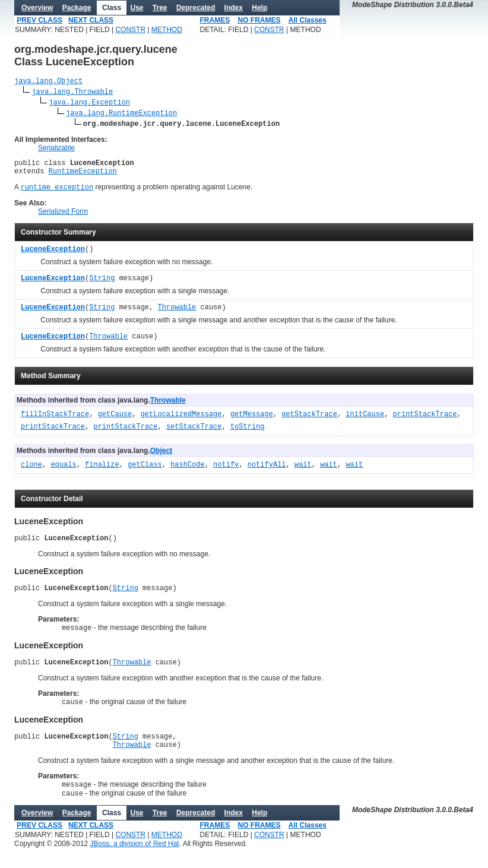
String (102, 285)
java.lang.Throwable (72, 93)
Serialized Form (63, 218)
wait (303, 472)
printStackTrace (425, 421)
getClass (145, 472)
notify (226, 472)
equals (63, 472)
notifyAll (267, 472)
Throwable (177, 314)
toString (248, 434)
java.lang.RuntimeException (121, 114)
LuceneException (53, 256)
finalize (102, 472)
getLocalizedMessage (181, 421)
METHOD (167, 30)
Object (161, 457)
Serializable (56, 150)
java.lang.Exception (89, 104)
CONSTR (130, 30)
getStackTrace (309, 421)
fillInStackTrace (55, 421)
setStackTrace (194, 434)
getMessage (252, 421)
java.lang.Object (48, 82)
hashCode (188, 472)
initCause (365, 421)
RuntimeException (83, 176)
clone (31, 472)
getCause (115, 421)
